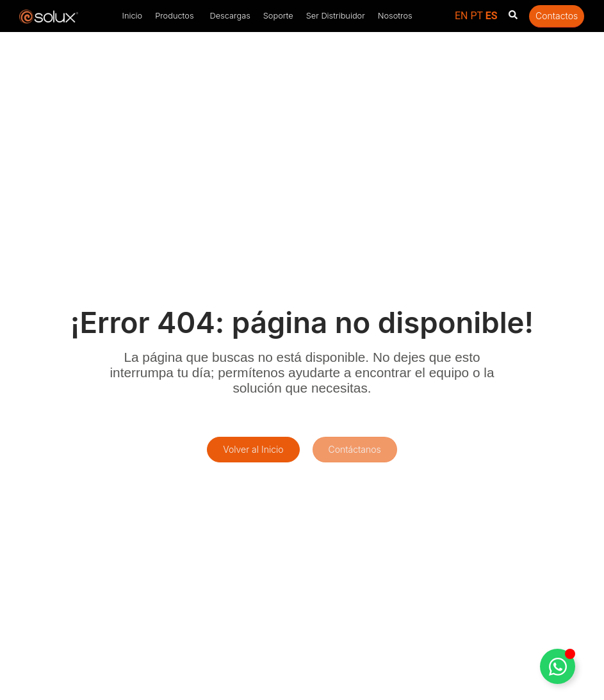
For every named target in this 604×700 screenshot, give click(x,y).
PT (476, 16)
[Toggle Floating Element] (558, 666)
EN (461, 16)
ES (492, 16)
